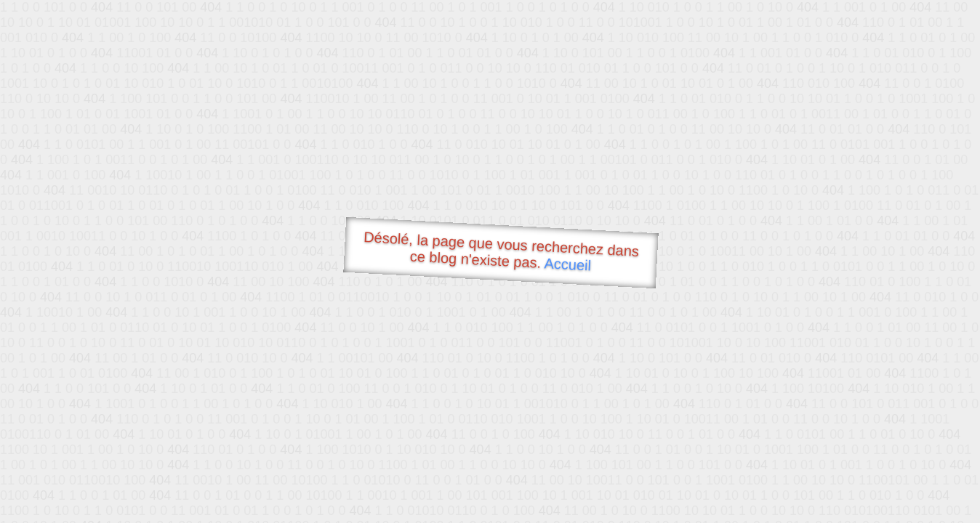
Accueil (568, 264)
